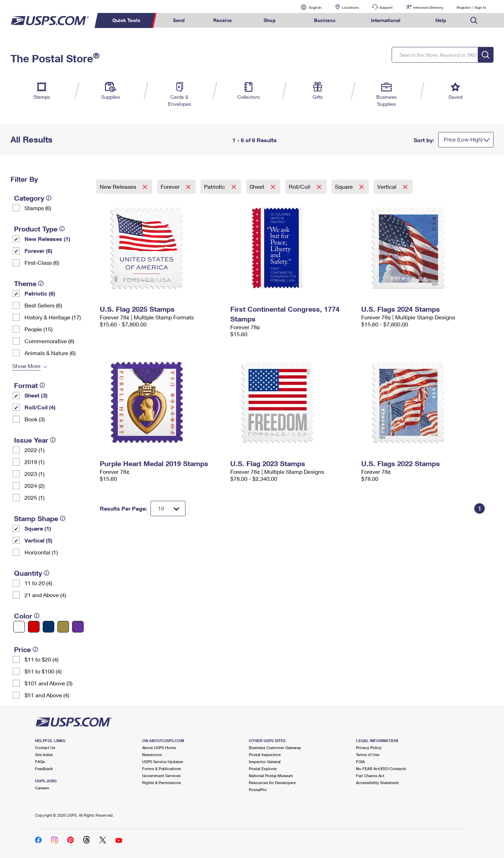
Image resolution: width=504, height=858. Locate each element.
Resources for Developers (272, 783)
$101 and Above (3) (48, 683)
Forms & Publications (162, 769)
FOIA (360, 762)
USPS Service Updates (163, 762)
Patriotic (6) (40, 293)
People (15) (38, 329)
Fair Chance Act (370, 776)
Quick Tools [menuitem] (126, 20)
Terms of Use (368, 755)
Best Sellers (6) (43, 305)
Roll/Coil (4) (40, 407)
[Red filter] (34, 627)
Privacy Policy (369, 748)
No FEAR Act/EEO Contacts (381, 769)
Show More (26, 366)
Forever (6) (38, 251)
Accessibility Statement (377, 783)
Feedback (44, 769)
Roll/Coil (300, 186)
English (308, 7)
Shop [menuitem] (270, 20)
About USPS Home (159, 748)
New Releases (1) (47, 239)
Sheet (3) (36, 395)
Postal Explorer (263, 769)
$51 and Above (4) (47, 695)
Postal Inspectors (265, 755)
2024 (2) (34, 486)
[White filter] (19, 627)
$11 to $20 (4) (41, 659)
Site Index (44, 755)
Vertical (388, 186)
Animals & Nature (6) (50, 353)
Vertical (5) (38, 540)
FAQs (40, 762)
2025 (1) (34, 497)
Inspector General (265, 762)
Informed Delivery (428, 7)
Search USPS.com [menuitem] (474, 20)
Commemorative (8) (49, 341)
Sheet (258, 186)
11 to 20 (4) (38, 583)
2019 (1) (34, 462)
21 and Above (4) (45, 595)
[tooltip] (49, 198)
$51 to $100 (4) (43, 671)
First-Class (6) (42, 262)
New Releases (119, 186)
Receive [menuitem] (222, 20)
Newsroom (152, 755)
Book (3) (35, 419)
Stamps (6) (38, 208)
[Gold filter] (63, 627)
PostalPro (258, 790)
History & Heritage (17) (53, 317)
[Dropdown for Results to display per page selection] (168, 508)
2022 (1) (34, 450)
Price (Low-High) (463, 139)
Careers (42, 788)
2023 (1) (34, 474)
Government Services (161, 776)
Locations (350, 7)
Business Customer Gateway (275, 748)
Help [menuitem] (441, 20)
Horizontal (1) (41, 552)
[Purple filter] (78, 627)
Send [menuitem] (179, 20)
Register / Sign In (471, 7)
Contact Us (45, 748)
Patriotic (215, 186)
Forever (171, 186)
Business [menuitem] (325, 20)
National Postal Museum (271, 776)
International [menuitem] (386, 20)
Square (345, 186)
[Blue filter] (48, 627)
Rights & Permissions (162, 783)
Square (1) (38, 528)
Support (386, 7)
